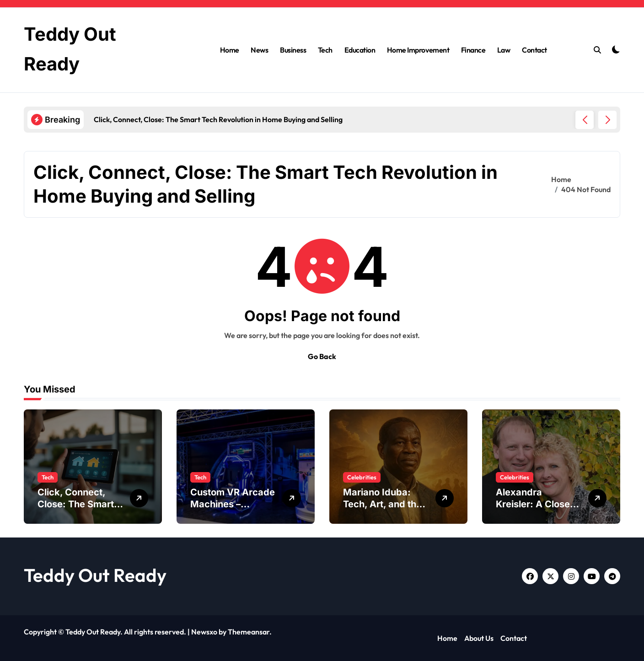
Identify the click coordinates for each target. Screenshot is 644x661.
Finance (473, 50)
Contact (534, 50)
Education (360, 50)
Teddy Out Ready (95, 575)
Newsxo (204, 632)
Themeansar (249, 632)
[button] (607, 120)
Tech (325, 50)
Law (504, 50)
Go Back (322, 356)
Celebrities (362, 477)
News (259, 50)
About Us (479, 638)
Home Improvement (418, 50)
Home (230, 50)
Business (293, 50)
